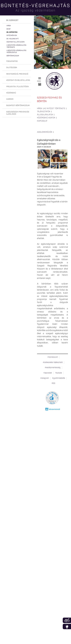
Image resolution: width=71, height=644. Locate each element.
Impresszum (53, 357)
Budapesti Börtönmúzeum (18, 105)
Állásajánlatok (45, 115)
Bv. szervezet (12, 20)
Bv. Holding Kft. (13, 39)
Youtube (59, 373)
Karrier (10, 99)
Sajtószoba (12, 68)
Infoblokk (67, 626)
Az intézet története (55, 109)
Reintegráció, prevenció (17, 74)
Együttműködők (59, 378)
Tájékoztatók (44, 112)
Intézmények (12, 35)
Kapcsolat (42, 121)
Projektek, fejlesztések (18, 87)
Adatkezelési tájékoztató (53, 362)
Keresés (69, 11)
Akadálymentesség (53, 368)
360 (67, 620)
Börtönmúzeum (13, 56)
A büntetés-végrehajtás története (16, 46)
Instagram (45, 378)
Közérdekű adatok (46, 118)
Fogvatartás (12, 61)
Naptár (40, 84)
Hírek (9, 26)
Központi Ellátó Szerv (16, 42)
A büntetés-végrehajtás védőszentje (16, 52)
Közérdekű (11, 93)
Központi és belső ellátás (18, 80)
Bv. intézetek (12, 32)
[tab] (17, 20)
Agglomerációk (45, 132)
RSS (53, 383)
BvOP (9, 29)
